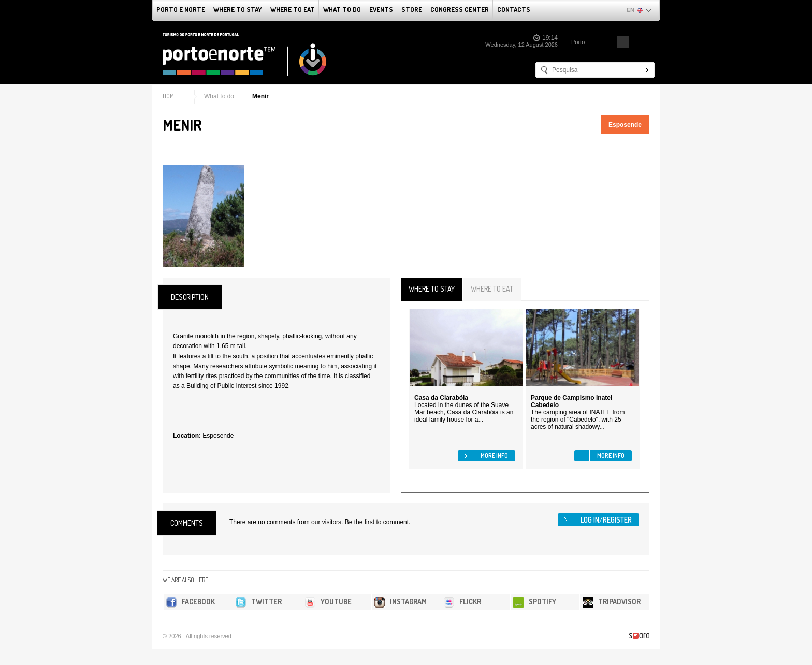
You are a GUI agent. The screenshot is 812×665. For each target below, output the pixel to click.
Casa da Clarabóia (441, 398)
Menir (260, 96)
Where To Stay (238, 9)
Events (381, 9)
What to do (342, 9)
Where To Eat (293, 9)
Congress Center (460, 9)
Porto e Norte (181, 9)
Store (412, 9)
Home (170, 96)
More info (494, 456)
